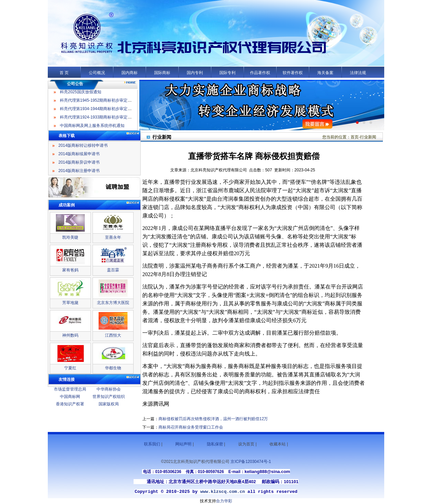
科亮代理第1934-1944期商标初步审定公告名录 (102, 110)
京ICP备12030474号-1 (251, 462)
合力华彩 (224, 501)
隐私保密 (215, 444)
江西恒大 (113, 335)
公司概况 (97, 73)
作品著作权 (260, 73)
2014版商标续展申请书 (79, 154)
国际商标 (162, 73)
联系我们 (152, 444)
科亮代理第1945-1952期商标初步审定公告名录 (102, 102)
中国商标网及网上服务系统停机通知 (92, 127)
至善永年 (113, 237)
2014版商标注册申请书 (79, 171)
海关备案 (325, 73)
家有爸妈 (70, 270)
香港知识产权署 (70, 404)
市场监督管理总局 (70, 389)
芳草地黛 (70, 303)
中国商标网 (70, 397)
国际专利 (227, 73)
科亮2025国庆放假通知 (81, 93)
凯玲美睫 (70, 237)
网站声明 (183, 444)
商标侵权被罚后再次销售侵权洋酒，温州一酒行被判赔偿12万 (213, 419)
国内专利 (195, 73)
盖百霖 (113, 270)
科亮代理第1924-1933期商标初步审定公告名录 (102, 119)
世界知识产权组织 (109, 397)
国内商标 (130, 73)
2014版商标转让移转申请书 (83, 145)
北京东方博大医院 (113, 303)
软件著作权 (293, 73)
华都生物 (113, 368)
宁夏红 (70, 368)
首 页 (64, 73)
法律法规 (358, 73)
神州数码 (70, 335)
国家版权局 (109, 404)
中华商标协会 (109, 389)
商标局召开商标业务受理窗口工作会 (191, 427)
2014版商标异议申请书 (79, 162)
